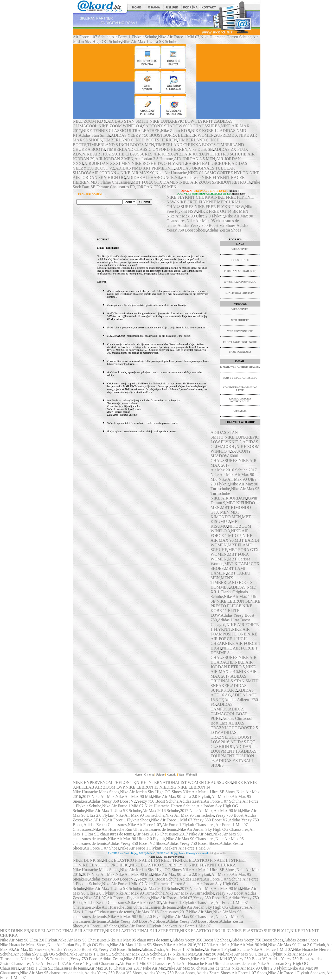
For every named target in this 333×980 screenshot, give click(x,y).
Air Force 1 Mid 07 (195, 848)
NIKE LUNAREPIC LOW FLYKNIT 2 (183, 121)
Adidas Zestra (191, 801)
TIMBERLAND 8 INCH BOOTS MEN (121, 145)
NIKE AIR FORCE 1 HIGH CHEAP (234, 639)
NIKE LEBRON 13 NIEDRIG (151, 787)
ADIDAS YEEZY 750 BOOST (137, 135)
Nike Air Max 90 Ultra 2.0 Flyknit (195, 216)
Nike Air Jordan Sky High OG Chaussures (213, 829)
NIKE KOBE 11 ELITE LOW (231, 611)
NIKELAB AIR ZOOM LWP (100, 787)
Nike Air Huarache (171, 173)
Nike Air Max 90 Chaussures (190, 839)
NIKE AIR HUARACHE (233, 660)
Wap (181, 775)
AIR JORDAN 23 (168, 154)
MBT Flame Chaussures (111, 182)
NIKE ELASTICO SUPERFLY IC (159, 865)
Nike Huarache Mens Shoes (96, 792)
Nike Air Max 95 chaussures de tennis (139, 940)
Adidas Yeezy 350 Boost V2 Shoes (206, 225)
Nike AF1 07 (95, 820)
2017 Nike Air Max (98, 797)
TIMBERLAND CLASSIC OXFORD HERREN (147, 149)
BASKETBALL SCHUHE (208, 163)
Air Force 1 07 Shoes (101, 848)
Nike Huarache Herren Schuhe (226, 37)
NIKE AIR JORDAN (228, 498)
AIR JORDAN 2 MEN (114, 159)
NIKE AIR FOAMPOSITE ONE (230, 632)
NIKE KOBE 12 (205, 131)
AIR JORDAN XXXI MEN (107, 163)
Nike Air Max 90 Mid (134, 797)
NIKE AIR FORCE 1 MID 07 (230, 533)
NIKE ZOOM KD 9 (89, 121)
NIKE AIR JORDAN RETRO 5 (232, 664)
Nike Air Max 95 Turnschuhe (190, 815)
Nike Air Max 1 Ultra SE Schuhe (150, 42)
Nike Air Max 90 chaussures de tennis (199, 968)
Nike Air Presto (188, 177)
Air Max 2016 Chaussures (157, 834)
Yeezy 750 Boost (229, 815)
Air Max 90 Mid (227, 811)
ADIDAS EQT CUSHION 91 (233, 744)
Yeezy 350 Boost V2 (210, 820)
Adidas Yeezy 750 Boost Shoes (193, 843)
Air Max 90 (221, 797)
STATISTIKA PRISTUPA (240, 293)
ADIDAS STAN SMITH (128, 121)
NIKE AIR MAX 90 (137, 173)
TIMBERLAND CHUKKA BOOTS (185, 145)
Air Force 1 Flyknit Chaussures (188, 825)
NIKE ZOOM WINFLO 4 (120, 126)
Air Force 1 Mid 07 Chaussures (145, 963)
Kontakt (172, 775)
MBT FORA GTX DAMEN (155, 182)
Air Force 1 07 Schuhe (92, 37)
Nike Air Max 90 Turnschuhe (140, 815)
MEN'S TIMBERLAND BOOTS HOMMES (231, 582)
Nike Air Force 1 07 (144, 825)
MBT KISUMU (225, 524)
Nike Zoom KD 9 (175, 131)
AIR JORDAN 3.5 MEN (194, 159)
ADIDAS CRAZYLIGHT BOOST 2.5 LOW (234, 728)
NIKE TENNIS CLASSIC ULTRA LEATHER (121, 131)
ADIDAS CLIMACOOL (234, 444)
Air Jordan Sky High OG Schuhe (41, 954)
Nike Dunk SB (201, 149)
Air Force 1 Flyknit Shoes (128, 820)
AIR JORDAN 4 (105, 173)
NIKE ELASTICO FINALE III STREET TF (140, 860)
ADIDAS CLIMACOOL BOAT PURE (229, 714)
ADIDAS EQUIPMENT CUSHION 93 (233, 756)
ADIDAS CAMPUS (222, 707)
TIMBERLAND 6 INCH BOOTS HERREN (140, 140)
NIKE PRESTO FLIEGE (235, 604)
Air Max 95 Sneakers (31, 949)
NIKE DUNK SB (87, 860)
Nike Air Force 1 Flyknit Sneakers (149, 848)
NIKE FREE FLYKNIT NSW (219, 207)
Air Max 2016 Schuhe (229, 470)
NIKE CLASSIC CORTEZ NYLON (218, 173)
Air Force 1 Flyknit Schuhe (134, 37)
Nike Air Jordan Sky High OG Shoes (151, 792)
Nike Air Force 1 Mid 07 (179, 37)
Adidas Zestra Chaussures (105, 825)
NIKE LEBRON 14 (233, 601)
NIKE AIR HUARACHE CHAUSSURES (117, 154)
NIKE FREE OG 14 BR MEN (223, 211)
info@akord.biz (218, 853)
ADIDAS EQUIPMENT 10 (231, 749)
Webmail (192, 775)
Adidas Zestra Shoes (224, 230)
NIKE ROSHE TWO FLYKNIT (158, 163)
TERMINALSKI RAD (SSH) (240, 271)
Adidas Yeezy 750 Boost (289, 959)
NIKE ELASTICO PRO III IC (104, 865)
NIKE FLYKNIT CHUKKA (190, 197)
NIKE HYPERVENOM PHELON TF (104, 782)
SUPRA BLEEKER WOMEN (189, 135)
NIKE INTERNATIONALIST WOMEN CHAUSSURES (184, 782)
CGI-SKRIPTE (240, 260)
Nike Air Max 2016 (180, 945)
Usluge (160, 775)
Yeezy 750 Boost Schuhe (158, 801)
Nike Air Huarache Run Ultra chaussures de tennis (135, 829)
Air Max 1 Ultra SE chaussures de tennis (54, 968)
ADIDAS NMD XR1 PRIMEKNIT (145, 168)
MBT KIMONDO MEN (226, 514)
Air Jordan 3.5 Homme (154, 159)
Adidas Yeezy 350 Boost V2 (112, 801)
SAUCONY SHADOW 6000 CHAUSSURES (181, 126)
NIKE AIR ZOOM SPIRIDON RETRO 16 (215, 182)
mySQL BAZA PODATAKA (240, 282)
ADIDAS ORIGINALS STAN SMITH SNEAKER (235, 681)
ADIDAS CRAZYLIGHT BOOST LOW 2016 (231, 737)
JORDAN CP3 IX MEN (156, 187)
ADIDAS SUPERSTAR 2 (228, 688)
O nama (149, 775)
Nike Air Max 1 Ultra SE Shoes (209, 792)
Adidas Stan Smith (94, 135)
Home (138, 775)
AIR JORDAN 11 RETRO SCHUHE (216, 154)
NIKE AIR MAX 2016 (233, 669)
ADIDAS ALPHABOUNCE (150, 177)
